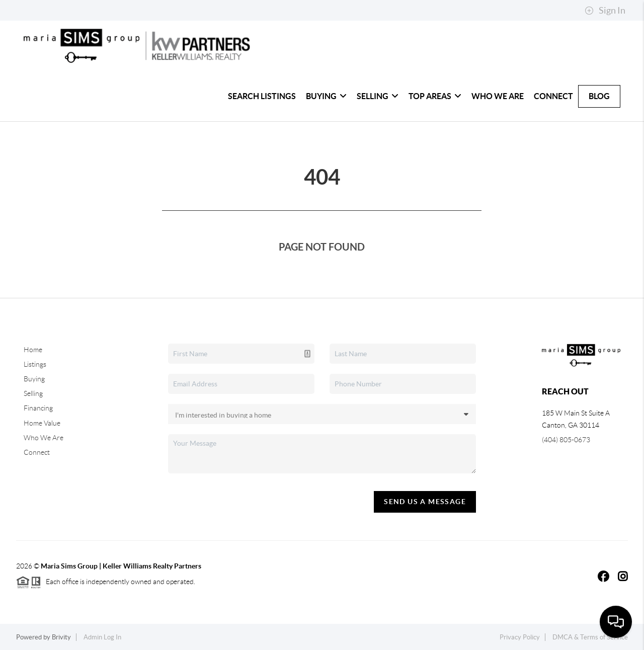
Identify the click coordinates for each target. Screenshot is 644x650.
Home (33, 350)
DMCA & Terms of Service (590, 637)
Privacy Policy (520, 637)
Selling (378, 96)
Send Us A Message (425, 502)
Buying (326, 96)
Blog (599, 96)
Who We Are (498, 96)
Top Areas (435, 96)
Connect (553, 96)
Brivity (61, 637)
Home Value (42, 423)
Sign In (605, 11)
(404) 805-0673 (566, 440)
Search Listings (262, 96)
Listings (35, 364)
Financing (38, 408)
